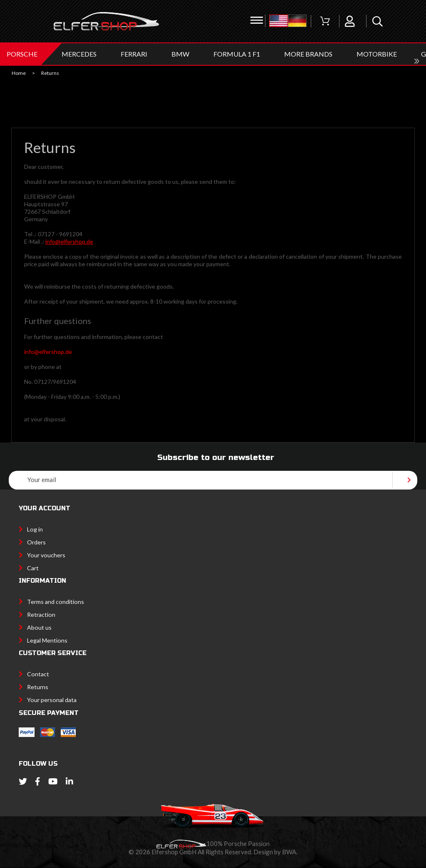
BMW (180, 54)
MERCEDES (79, 54)
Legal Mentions (47, 640)
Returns (38, 687)
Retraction (41, 615)
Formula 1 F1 (237, 54)
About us (39, 627)
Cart (33, 568)
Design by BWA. (275, 852)
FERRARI (134, 54)
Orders (36, 542)
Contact (38, 674)
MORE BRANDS (308, 54)
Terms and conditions (56, 602)
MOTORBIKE (377, 54)
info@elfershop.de (69, 241)
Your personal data (52, 700)
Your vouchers (46, 555)
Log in (35, 529)
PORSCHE (22, 54)
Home (19, 73)
